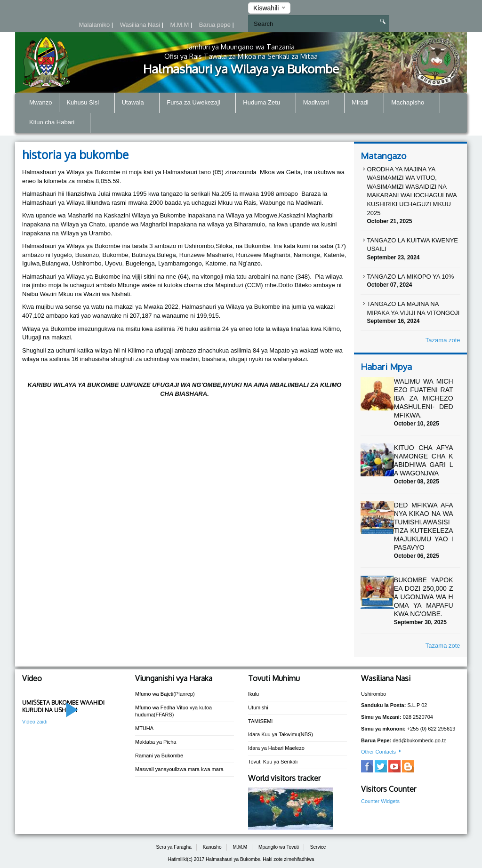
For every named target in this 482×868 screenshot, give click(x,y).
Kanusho (212, 847)
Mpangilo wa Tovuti (279, 847)
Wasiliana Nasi (141, 25)
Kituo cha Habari (56, 123)
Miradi (364, 103)
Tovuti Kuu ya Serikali (273, 762)
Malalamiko (95, 25)
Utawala (137, 103)
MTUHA (144, 728)
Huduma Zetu (265, 103)
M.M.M (181, 25)
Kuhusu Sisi (87, 103)
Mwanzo (40, 102)
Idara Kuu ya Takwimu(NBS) (281, 734)
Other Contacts (382, 752)
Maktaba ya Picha (156, 742)
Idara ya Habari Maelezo (276, 748)
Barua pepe (216, 25)
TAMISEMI (260, 721)
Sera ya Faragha (174, 847)
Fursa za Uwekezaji (197, 103)
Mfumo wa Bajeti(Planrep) (165, 694)
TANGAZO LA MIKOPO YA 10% (410, 277)
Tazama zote (443, 340)
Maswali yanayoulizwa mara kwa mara (179, 769)
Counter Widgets (380, 801)
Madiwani (320, 103)
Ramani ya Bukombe (159, 755)
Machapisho (412, 103)
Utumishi (258, 707)
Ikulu (253, 694)
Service (318, 847)
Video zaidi (35, 722)
